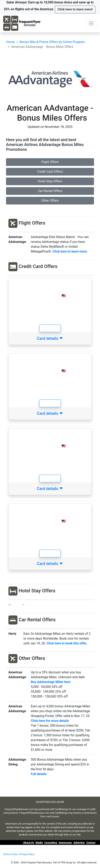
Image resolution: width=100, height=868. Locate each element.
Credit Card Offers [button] (50, 172)
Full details (39, 774)
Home (11, 42)
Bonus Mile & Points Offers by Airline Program (52, 42)
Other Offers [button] (50, 201)
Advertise (79, 843)
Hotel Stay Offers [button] (50, 181)
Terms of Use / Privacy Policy (19, 854)
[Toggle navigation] (91, 23)
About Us (29, 843)
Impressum (65, 843)
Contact (91, 843)
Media (39, 843)
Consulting (51, 843)
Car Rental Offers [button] (50, 191)
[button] (75, 9)
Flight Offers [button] (50, 162)
